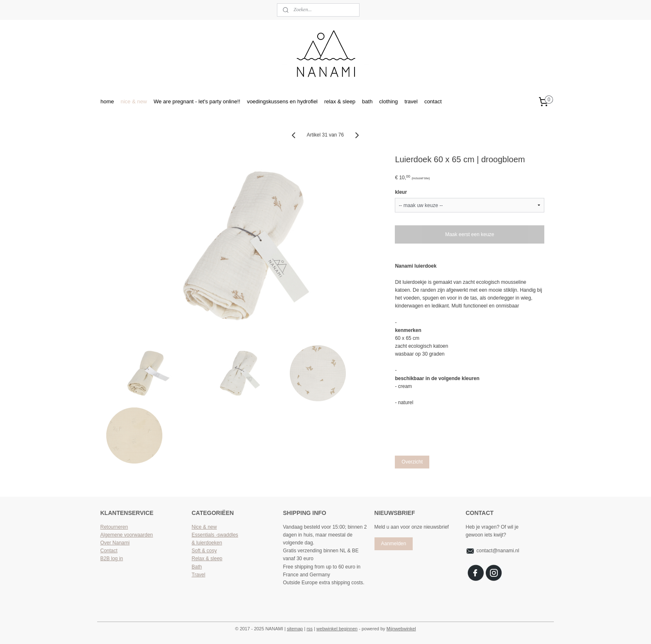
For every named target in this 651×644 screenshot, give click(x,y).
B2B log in (112, 559)
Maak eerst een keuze (470, 234)
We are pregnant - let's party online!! (197, 101)
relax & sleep (340, 101)
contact (433, 101)
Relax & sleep (207, 559)
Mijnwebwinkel (401, 629)
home (107, 101)
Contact (109, 551)
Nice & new (204, 527)
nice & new (134, 101)
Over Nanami (115, 543)
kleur (401, 192)
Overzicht (412, 462)
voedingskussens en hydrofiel (282, 101)
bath (367, 101)
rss (310, 629)
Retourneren (114, 527)
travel (411, 101)
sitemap (295, 629)
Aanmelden (393, 544)
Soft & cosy (204, 551)
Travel (199, 575)
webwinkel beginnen (337, 629)
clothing (388, 101)
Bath (197, 567)
